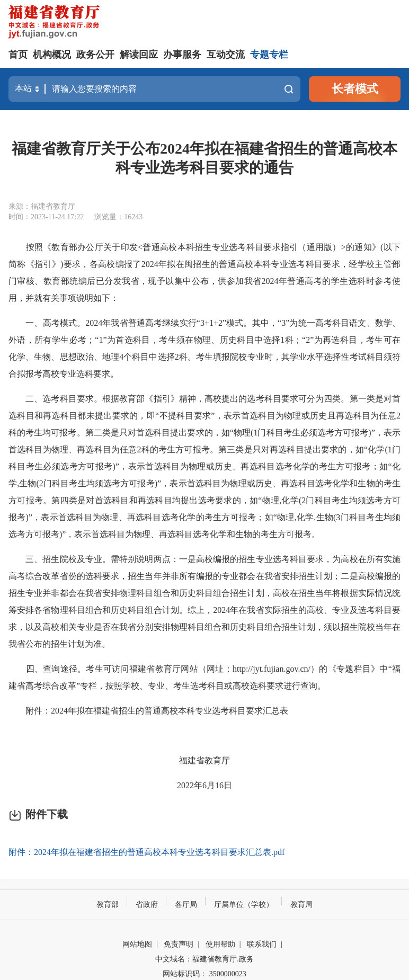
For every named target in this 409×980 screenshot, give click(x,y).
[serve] (56, 23)
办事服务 (182, 55)
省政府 (147, 905)
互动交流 (226, 55)
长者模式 (355, 89)
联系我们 (262, 944)
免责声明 (179, 944)
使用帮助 (220, 944)
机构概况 (52, 55)
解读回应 (139, 55)
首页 (18, 55)
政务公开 (95, 55)
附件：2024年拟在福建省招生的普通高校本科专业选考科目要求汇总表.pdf (146, 852)
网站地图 (137, 944)
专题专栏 (269, 55)
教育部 (108, 905)
